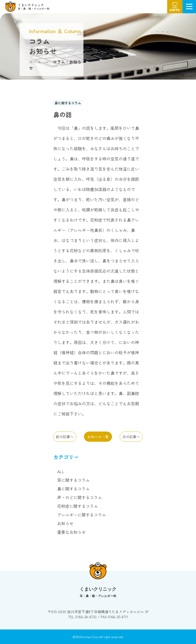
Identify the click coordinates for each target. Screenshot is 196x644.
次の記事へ (131, 437)
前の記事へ (65, 437)
